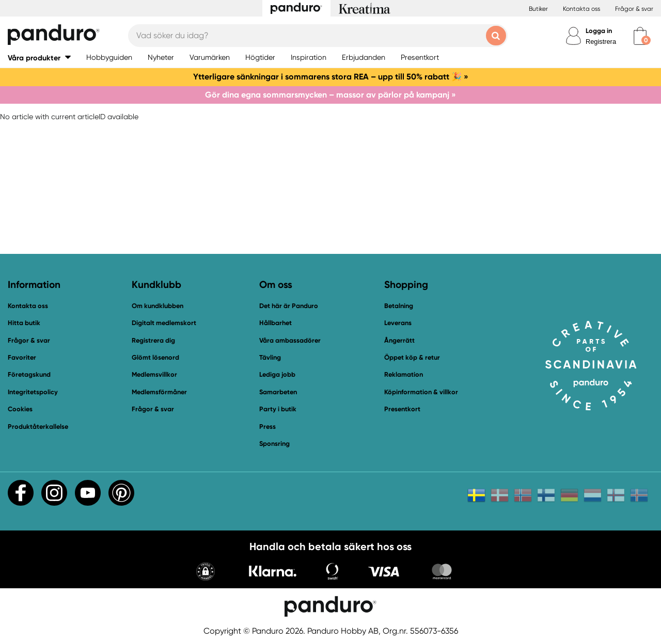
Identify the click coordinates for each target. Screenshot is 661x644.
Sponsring (274, 444)
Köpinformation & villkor (421, 392)
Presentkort (402, 409)
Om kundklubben (158, 306)
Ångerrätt (399, 340)
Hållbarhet (276, 323)
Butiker (538, 9)
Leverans (398, 323)
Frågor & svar (634, 9)
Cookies (20, 409)
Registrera (601, 42)
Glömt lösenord (155, 357)
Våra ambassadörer (290, 340)
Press (267, 426)
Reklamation (404, 374)
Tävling (270, 357)
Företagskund (29, 374)
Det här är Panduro (289, 306)
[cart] (640, 36)
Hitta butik (24, 323)
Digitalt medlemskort (164, 323)
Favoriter (22, 357)
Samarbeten (278, 392)
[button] (39, 58)
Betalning (399, 306)
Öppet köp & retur (412, 357)
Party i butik (278, 409)
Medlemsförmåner (159, 392)
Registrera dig (153, 340)
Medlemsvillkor (154, 374)
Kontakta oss (581, 9)
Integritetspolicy (33, 392)
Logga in (599, 31)
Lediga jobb (277, 374)
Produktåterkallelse (38, 426)
